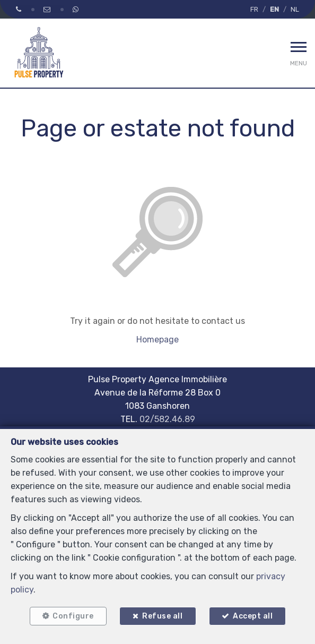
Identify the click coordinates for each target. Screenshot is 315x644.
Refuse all (162, 616)
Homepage (157, 340)
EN (274, 9)
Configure (73, 616)
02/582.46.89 (167, 419)
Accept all (253, 616)
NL (295, 9)
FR (254, 9)
